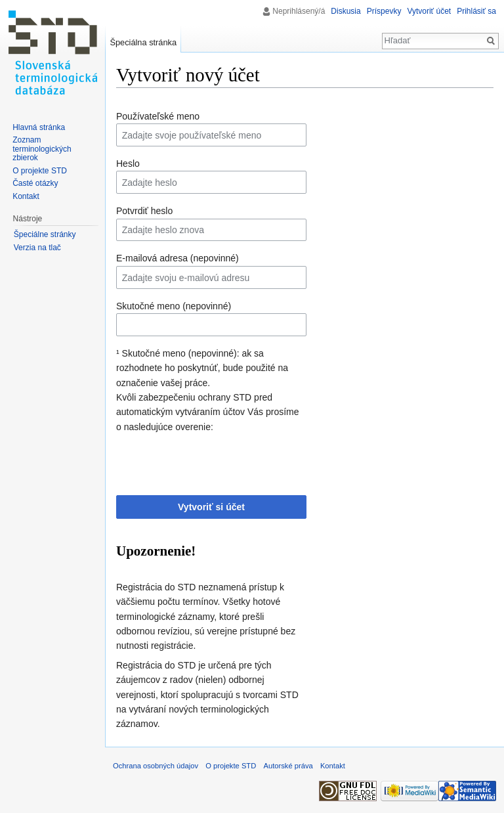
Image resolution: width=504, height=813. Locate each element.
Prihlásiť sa (476, 11)
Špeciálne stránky (45, 234)
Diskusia (346, 11)
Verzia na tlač (37, 248)
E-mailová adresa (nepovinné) (178, 258)
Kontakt (26, 196)
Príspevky (384, 11)
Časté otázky (35, 183)
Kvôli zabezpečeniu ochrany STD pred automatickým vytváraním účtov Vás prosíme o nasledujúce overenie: (208, 412)
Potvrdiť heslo (144, 211)
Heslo (128, 164)
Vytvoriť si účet (211, 507)
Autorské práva (288, 766)
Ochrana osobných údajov (156, 766)
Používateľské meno (158, 116)
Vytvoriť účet (429, 11)
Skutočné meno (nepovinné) (174, 306)
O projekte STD (40, 171)
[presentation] (216, 460)
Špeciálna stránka (143, 42)
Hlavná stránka (39, 127)
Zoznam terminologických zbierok (42, 149)
